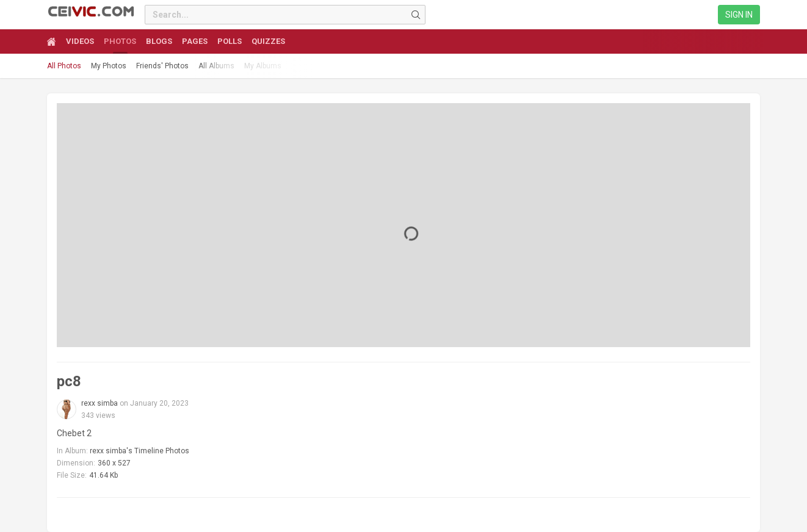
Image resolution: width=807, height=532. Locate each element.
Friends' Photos (162, 66)
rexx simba (100, 403)
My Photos (109, 66)
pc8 (69, 381)
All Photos (64, 66)
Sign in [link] (739, 15)
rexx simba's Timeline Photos (139, 451)
